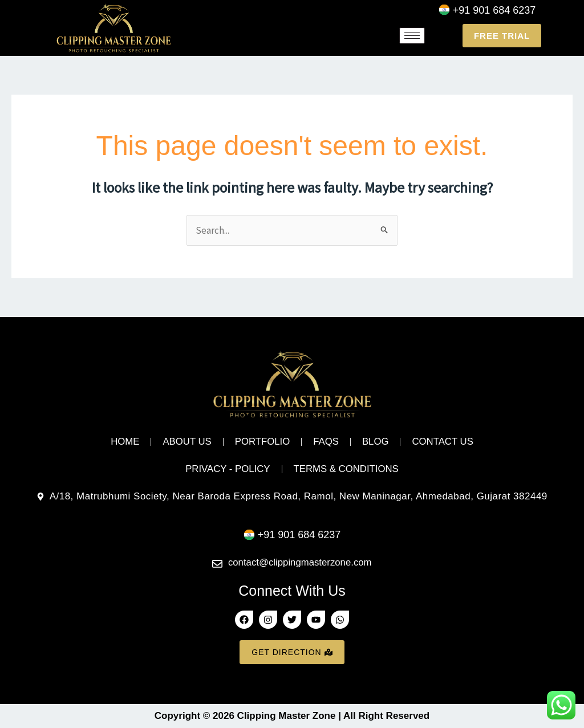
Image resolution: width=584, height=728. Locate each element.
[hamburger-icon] (412, 36)
